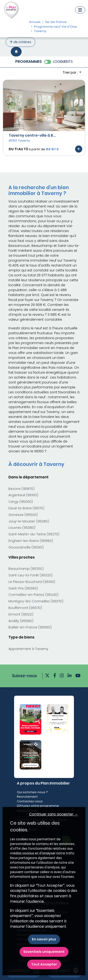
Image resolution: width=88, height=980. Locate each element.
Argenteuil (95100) (23, 495)
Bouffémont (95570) (25, 608)
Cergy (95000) (21, 502)
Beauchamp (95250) (26, 569)
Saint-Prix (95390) (23, 588)
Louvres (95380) (22, 528)
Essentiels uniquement (44, 952)
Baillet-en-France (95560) (30, 627)
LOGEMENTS (63, 62)
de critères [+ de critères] (20, 42)
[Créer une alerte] (16, 52)
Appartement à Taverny (28, 649)
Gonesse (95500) (23, 515)
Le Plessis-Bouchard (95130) (32, 582)
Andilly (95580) (21, 621)
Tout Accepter (44, 964)
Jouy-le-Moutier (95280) (29, 521)
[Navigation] (80, 10)
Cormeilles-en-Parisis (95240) (33, 595)
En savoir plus (44, 939)
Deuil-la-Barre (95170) (26, 508)
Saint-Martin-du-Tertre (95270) (34, 534)
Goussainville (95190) (26, 547)
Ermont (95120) (21, 614)
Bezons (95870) (21, 489)
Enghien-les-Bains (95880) (31, 541)
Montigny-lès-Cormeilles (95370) (36, 601)
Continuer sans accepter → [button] (54, 814)
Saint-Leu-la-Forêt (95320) (31, 575)
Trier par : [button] (71, 72)
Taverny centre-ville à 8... (32, 135)
